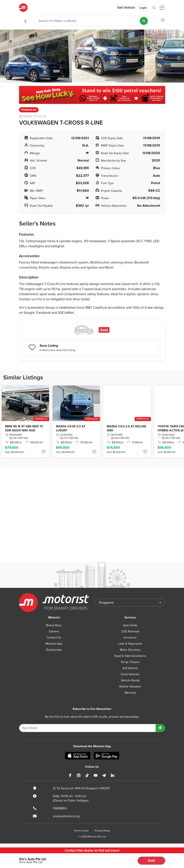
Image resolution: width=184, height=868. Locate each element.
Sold (151, 861)
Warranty (130, 693)
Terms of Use (81, 831)
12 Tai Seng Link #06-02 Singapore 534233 (81, 788)
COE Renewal (130, 631)
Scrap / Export (130, 662)
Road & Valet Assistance (130, 656)
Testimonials (54, 650)
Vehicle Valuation (130, 687)
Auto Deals (130, 625)
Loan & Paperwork (130, 644)
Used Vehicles (130, 674)
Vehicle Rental (130, 680)
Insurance (130, 638)
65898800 (60, 808)
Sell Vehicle (126, 8)
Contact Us (54, 638)
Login (143, 8)
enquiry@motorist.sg (66, 816)
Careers (54, 631)
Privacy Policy (102, 831)
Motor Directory (130, 650)
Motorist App (54, 644)
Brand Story (54, 625)
